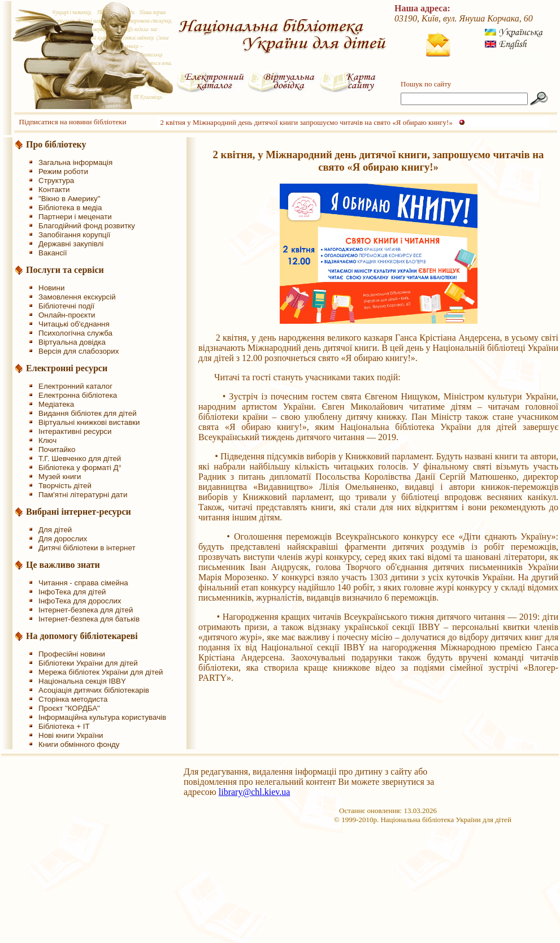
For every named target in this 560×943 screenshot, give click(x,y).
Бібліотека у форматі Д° (80, 468)
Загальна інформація (75, 162)
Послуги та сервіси (65, 270)
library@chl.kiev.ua (255, 792)
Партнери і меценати (75, 217)
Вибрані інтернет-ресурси (79, 512)
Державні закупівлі (71, 244)
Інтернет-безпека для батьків (89, 619)
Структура (56, 181)
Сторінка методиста (73, 699)
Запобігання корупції (74, 235)
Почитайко (57, 449)
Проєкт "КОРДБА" (69, 708)
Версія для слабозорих (79, 351)
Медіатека (56, 404)
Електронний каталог (75, 386)
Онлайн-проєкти (67, 315)
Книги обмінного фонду (79, 744)
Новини (51, 288)
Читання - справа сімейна (83, 583)
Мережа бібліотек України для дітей (101, 672)
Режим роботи (63, 171)
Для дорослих (63, 539)
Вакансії (53, 253)
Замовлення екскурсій (77, 297)
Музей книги (60, 477)
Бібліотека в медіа (70, 208)
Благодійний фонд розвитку (87, 226)
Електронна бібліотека (78, 395)
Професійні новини (72, 654)
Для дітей (55, 530)
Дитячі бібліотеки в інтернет (87, 548)
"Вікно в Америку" (69, 199)
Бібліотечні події (66, 306)
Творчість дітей (65, 486)
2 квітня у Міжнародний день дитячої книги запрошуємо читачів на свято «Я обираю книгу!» (307, 122)
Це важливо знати (63, 565)
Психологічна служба (75, 333)
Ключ (47, 440)
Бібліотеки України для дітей (88, 663)
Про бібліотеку (56, 144)
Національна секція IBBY (82, 681)
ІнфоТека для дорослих (80, 601)
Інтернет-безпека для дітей (86, 610)
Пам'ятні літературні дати (83, 495)
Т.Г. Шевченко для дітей (80, 459)
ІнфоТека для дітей (72, 592)
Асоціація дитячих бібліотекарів (94, 690)
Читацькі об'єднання (74, 324)
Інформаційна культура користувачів (102, 717)
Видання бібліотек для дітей (88, 413)
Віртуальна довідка (72, 342)
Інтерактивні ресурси (75, 431)
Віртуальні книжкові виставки (89, 422)
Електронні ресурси (67, 368)
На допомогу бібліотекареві (82, 636)
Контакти (54, 190)
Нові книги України (71, 735)
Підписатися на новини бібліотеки (73, 122)
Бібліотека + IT (64, 726)
